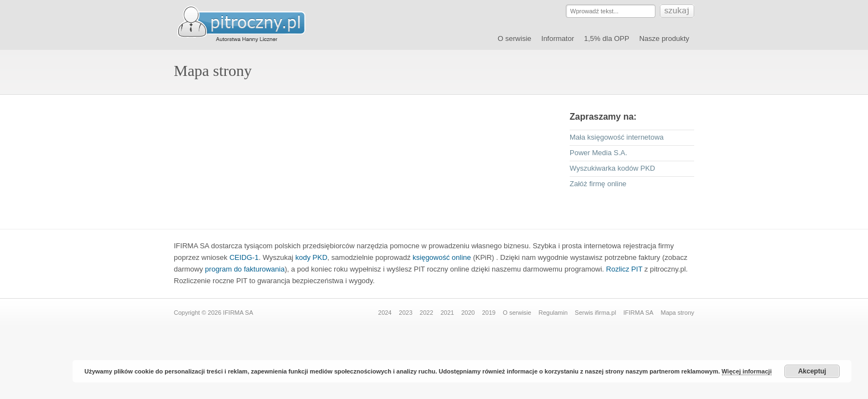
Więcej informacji (747, 371)
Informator (558, 39)
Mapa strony (677, 313)
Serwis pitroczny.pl (251, 24)
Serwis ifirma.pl (595, 313)
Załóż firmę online (598, 184)
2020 (468, 313)
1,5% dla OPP (607, 39)
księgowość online (442, 257)
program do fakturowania (245, 269)
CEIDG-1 (244, 257)
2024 (385, 313)
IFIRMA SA (638, 313)
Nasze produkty (664, 39)
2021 (447, 313)
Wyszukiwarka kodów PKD (612, 168)
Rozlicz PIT (624, 269)
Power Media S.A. (598, 153)
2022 (426, 313)
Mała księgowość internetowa (617, 137)
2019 (489, 313)
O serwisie (515, 39)
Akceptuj (812, 371)
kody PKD (312, 257)
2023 (406, 313)
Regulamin (553, 313)
